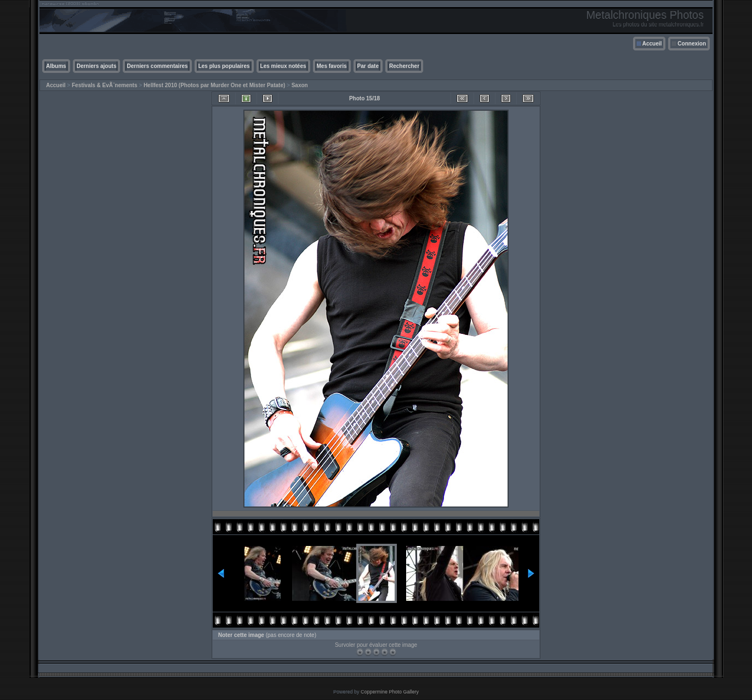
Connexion (692, 44)
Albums (56, 66)
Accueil (652, 44)
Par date (368, 66)
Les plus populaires (224, 66)
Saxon (300, 85)
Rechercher (404, 66)
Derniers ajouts (97, 66)
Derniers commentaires (157, 66)
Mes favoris (332, 66)
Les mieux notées (283, 66)
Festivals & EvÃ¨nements (105, 85)
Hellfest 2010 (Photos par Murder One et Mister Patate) (214, 85)
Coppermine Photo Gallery (390, 692)
